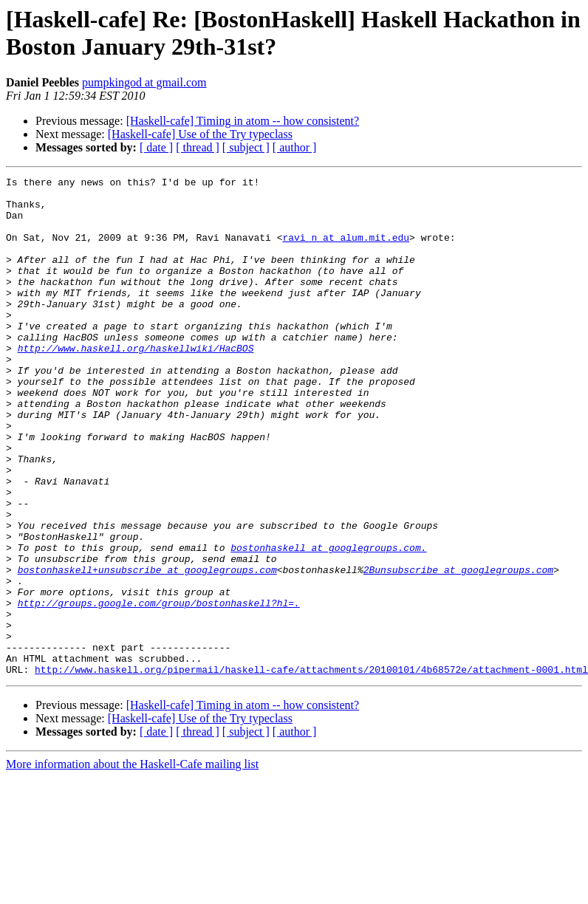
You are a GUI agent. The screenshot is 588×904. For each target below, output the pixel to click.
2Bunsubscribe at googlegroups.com (458, 649)
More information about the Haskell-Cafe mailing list (132, 864)
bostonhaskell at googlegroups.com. (328, 623)
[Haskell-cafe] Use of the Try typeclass (200, 134)
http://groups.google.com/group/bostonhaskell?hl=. (159, 689)
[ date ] (156, 147)
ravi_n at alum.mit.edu (346, 250)
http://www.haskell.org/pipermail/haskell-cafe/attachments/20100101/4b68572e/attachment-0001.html (311, 769)
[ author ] (295, 147)
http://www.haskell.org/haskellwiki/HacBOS (136, 383)
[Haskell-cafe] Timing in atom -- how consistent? (243, 121)
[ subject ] (246, 147)
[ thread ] (198, 147)
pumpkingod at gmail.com (144, 82)
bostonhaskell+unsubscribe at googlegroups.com (147, 649)
